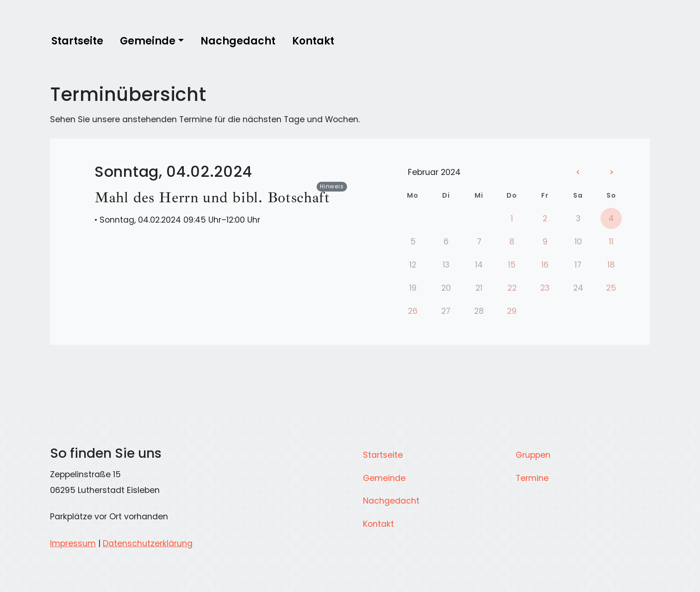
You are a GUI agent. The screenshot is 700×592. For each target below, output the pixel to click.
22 (512, 288)
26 (413, 311)
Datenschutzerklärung (148, 543)
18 (611, 265)
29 (512, 311)
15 (512, 265)
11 (611, 242)
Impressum (73, 543)
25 (611, 288)
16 (545, 265)
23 (545, 288)
